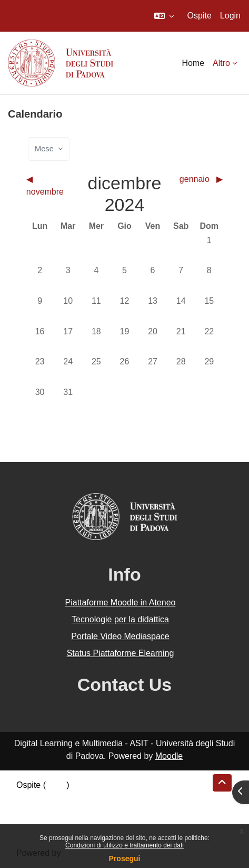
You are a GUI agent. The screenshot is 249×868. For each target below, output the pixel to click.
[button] (164, 16)
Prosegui (125, 859)
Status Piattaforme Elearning (121, 653)
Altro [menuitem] (221, 63)
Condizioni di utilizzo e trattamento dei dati (124, 845)
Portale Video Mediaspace (120, 636)
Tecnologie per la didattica (120, 619)
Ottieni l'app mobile (52, 823)
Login (230, 16)
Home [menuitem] (193, 63)
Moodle (169, 756)
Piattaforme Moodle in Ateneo (121, 602)
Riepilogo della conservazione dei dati (87, 798)
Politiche (32, 810)
